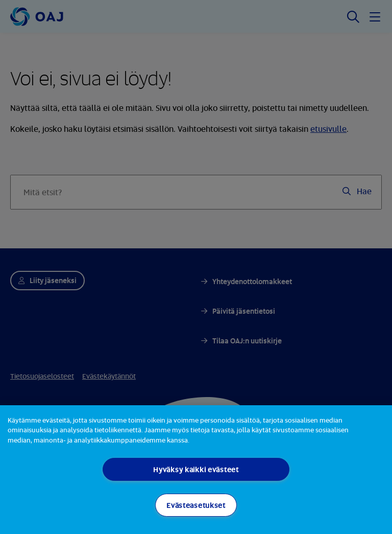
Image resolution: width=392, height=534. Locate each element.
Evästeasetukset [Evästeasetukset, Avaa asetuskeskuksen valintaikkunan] (196, 505)
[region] (196, 470)
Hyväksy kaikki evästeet (196, 469)
